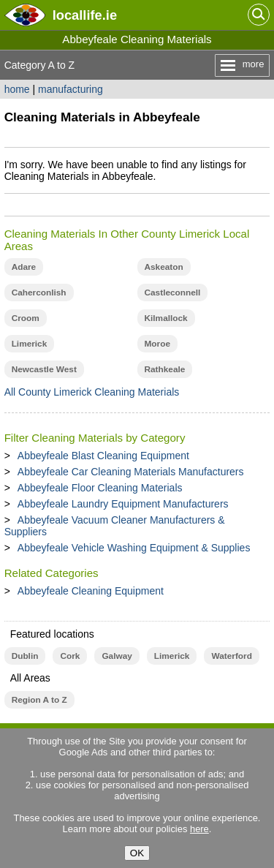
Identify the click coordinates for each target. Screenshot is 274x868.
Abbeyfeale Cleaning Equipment (91, 591)
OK (137, 853)
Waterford (231, 656)
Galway (117, 656)
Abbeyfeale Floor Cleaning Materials (100, 488)
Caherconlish (39, 293)
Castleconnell (173, 293)
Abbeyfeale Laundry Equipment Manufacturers (123, 504)
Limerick (30, 344)
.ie (85, 15)
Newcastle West (44, 369)
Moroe (158, 344)
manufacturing (71, 89)
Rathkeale (165, 369)
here (199, 829)
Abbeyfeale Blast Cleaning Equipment (103, 456)
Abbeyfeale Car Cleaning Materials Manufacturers (131, 472)
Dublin (25, 656)
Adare (24, 267)
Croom (26, 318)
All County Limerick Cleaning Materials (92, 392)
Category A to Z (40, 65)
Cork (70, 656)
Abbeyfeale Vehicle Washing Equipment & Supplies (134, 548)
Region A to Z (39, 700)
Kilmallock (166, 318)
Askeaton (164, 267)
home (17, 89)
